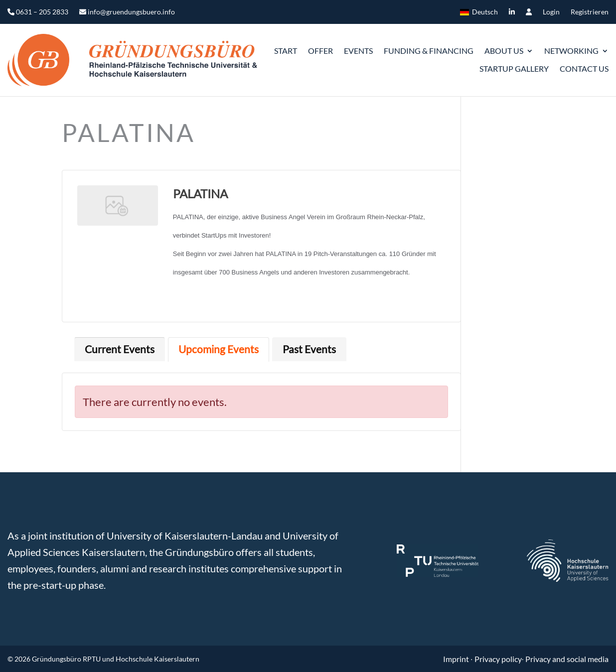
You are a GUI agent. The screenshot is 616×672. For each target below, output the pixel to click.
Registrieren (590, 12)
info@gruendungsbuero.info (127, 12)
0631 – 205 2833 (38, 12)
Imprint (457, 659)
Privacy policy (498, 659)
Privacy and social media (567, 659)
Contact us (584, 68)
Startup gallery (514, 68)
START (286, 51)
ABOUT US (504, 51)
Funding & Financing (429, 51)
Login (551, 12)
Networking (571, 51)
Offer (320, 51)
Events (358, 51)
